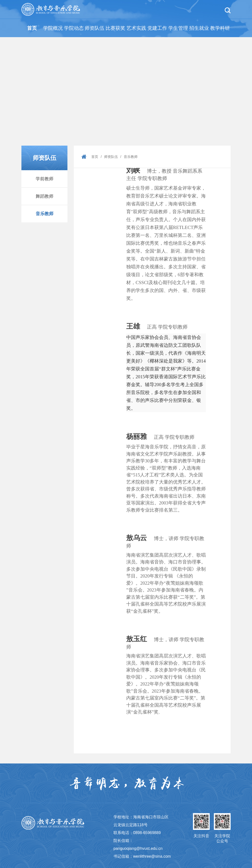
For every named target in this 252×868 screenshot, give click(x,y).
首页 (32, 28)
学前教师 (45, 179)
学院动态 (74, 28)
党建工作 (157, 28)
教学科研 (220, 28)
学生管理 (178, 28)
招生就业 (199, 28)
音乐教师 (45, 214)
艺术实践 (136, 28)
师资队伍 (94, 28)
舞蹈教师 (45, 196)
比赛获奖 (115, 28)
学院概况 (53, 28)
